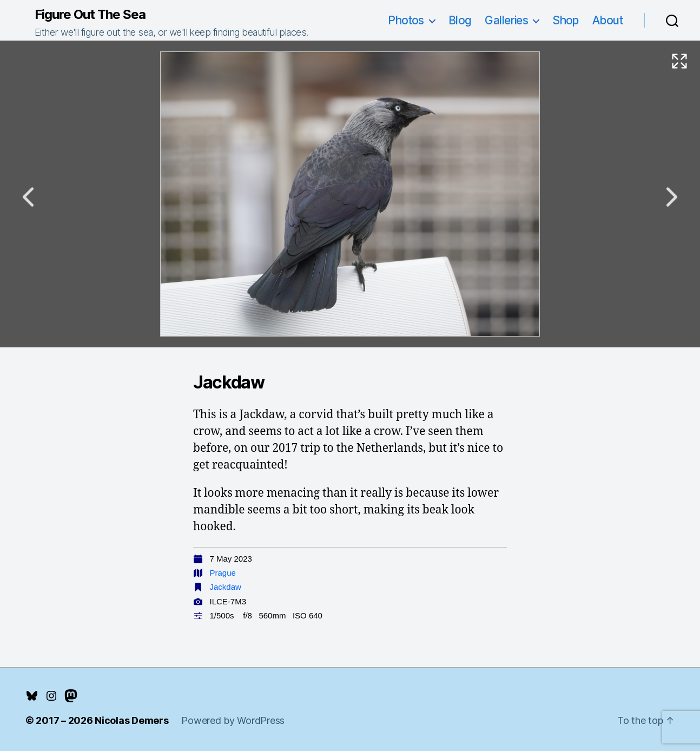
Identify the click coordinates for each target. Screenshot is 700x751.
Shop (566, 20)
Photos (406, 20)
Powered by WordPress (233, 720)
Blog (460, 20)
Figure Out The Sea (90, 15)
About (607, 20)
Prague (223, 573)
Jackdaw (226, 587)
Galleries (506, 20)
